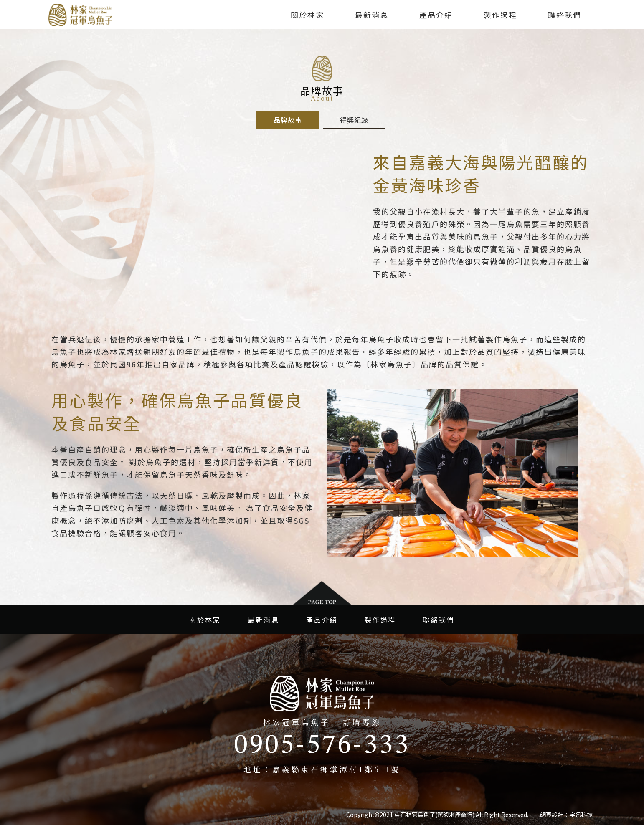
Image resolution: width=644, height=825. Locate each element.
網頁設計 (552, 815)
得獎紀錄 (354, 120)
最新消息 (372, 15)
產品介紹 (436, 15)
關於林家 (307, 15)
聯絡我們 (565, 15)
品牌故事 (288, 120)
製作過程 (500, 15)
